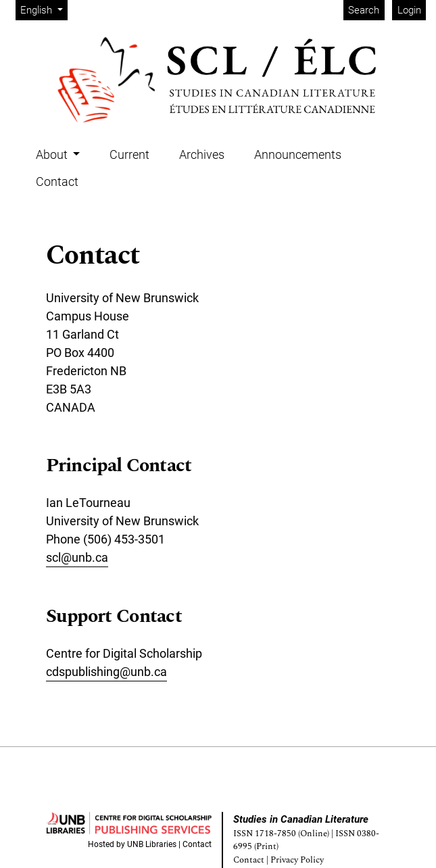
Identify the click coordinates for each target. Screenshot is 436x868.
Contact (57, 182)
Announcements (298, 154)
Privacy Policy (297, 860)
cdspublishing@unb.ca (106, 672)
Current (129, 154)
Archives (202, 154)
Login (409, 10)
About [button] (53, 154)
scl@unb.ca (77, 557)
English (44, 9)
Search (364, 10)
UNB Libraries (152, 844)
